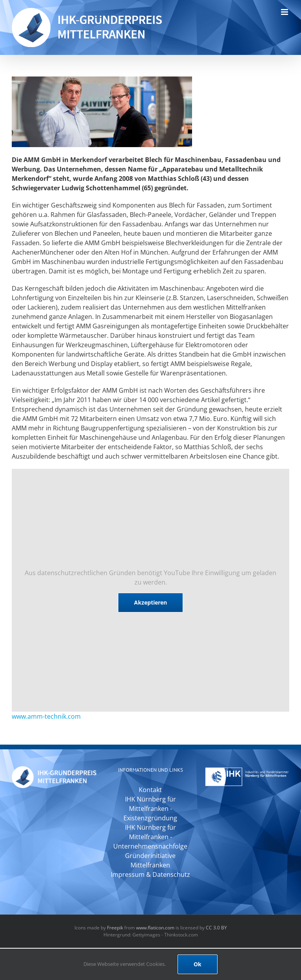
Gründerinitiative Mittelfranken (150, 860)
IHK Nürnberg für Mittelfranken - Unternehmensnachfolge (150, 837)
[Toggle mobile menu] (285, 12)
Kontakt (150, 790)
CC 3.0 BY (216, 928)
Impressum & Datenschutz (150, 874)
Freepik (115, 928)
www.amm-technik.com (46, 716)
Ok (198, 964)
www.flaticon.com (155, 928)
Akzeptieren (150, 602)
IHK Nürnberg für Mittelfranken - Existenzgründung (150, 809)
